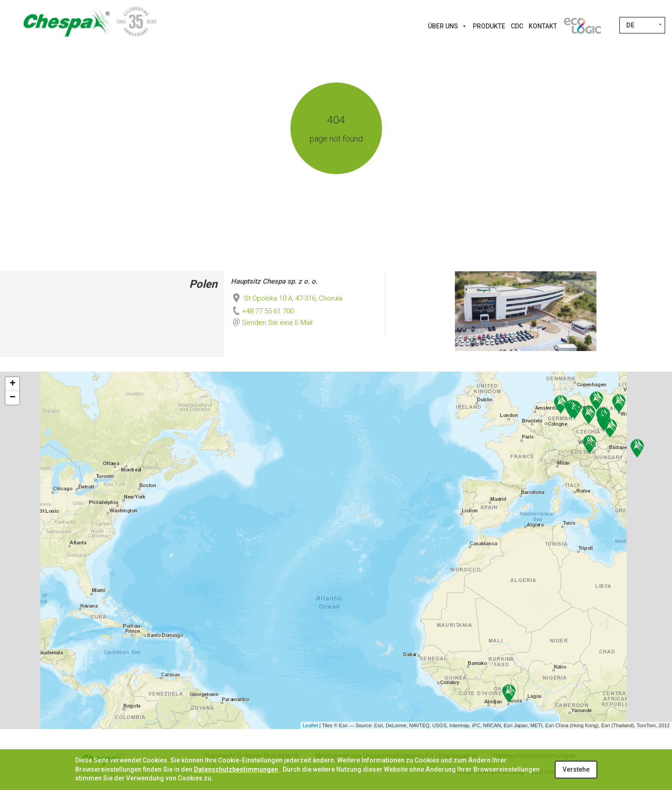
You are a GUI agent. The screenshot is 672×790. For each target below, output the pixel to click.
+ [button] (13, 384)
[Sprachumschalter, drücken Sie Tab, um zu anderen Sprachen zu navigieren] (642, 25)
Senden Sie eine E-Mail (277, 323)
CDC (517, 26)
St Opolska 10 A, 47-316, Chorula (287, 298)
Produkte (489, 26)
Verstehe (576, 769)
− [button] (13, 398)
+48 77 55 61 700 (262, 311)
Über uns (448, 26)
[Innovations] (582, 26)
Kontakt (543, 26)
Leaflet (310, 725)
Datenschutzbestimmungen (237, 769)
